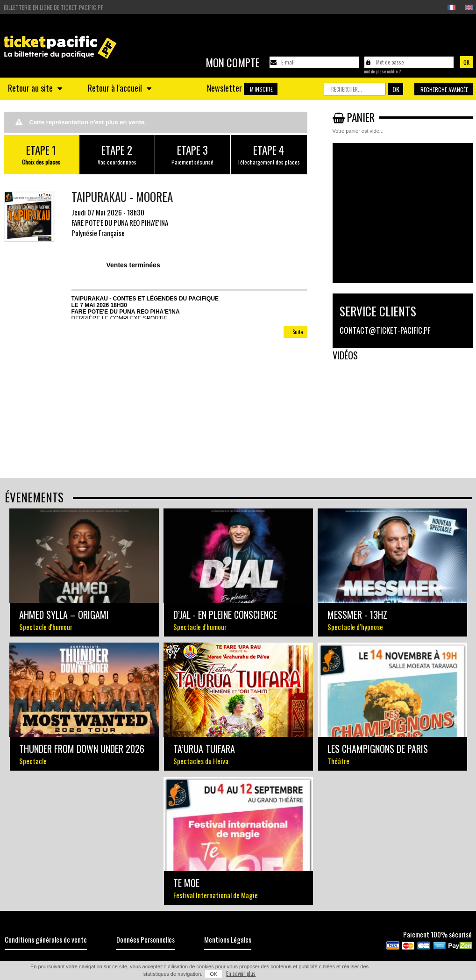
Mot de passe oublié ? (382, 72)
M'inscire (261, 89)
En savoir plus (241, 973)
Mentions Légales (228, 939)
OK (213, 974)
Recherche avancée (444, 89)
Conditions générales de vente (46, 939)
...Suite (295, 332)
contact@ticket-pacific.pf (385, 330)
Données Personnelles (146, 939)
